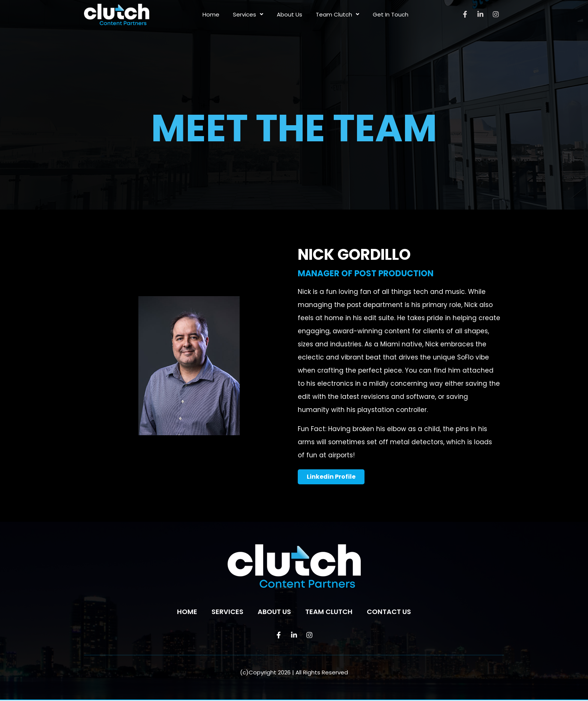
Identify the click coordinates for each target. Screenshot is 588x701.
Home (211, 14)
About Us (289, 14)
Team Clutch (337, 14)
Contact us (389, 612)
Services (248, 14)
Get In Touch (391, 14)
